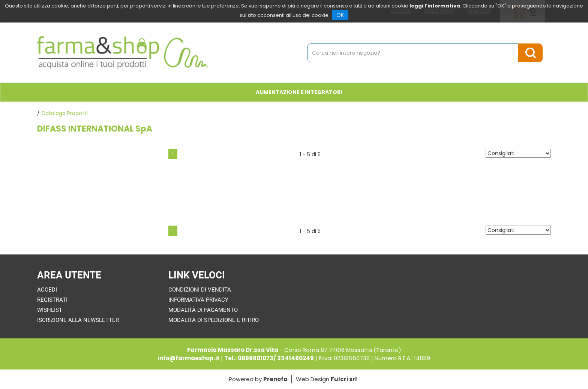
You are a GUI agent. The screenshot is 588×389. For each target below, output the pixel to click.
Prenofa (275, 379)
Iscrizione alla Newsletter (78, 320)
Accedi (47, 290)
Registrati (52, 300)
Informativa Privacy (198, 300)
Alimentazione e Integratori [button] (299, 92)
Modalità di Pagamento (203, 310)
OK (340, 15)
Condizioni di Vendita (200, 290)
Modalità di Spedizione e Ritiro (214, 320)
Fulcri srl (344, 379)
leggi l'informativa (435, 6)
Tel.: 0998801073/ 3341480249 (269, 358)
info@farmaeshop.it (189, 358)
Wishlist (50, 310)
